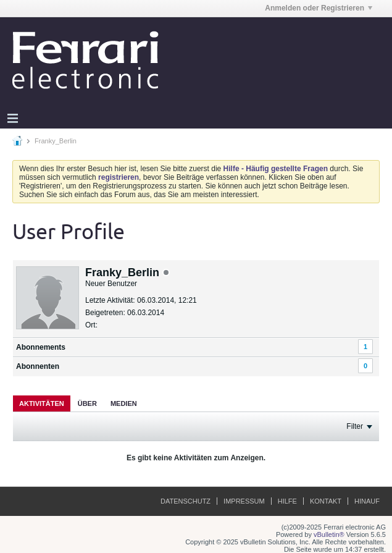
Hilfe (287, 501)
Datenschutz (186, 501)
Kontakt (326, 501)
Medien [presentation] (124, 403)
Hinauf (367, 501)
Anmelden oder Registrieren (319, 8)
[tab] (42, 403)
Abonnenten (38, 366)
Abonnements (41, 347)
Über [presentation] (87, 403)
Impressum (244, 501)
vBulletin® (329, 534)
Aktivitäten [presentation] (42, 403)
